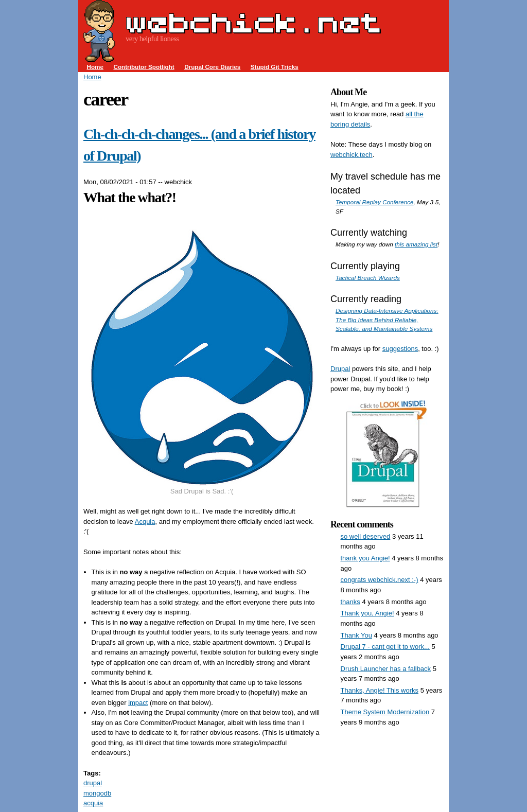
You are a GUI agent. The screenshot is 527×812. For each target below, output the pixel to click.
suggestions (400, 349)
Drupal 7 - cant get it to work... (385, 647)
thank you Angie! (365, 558)
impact (138, 703)
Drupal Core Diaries (212, 67)
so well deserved (366, 536)
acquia (93, 803)
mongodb (97, 793)
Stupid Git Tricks (275, 67)
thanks (350, 602)
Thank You (356, 635)
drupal (93, 783)
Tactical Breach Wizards (368, 278)
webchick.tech (352, 155)
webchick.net (253, 23)
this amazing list (416, 244)
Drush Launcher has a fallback (386, 669)
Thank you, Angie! (367, 613)
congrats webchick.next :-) (380, 580)
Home (95, 67)
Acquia (145, 522)
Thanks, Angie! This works (380, 690)
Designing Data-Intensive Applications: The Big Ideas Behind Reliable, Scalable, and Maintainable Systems (387, 320)
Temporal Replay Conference (375, 202)
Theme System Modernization (385, 712)
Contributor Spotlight (144, 67)
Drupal (340, 369)
